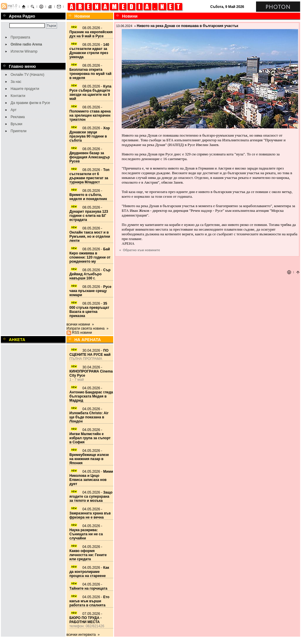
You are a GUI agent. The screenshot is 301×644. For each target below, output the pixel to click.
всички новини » (80, 324)
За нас (16, 82)
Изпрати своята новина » (87, 328)
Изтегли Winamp (24, 51)
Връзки (16, 124)
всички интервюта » (83, 635)
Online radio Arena (26, 44)
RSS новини (82, 333)
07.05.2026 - (86, 618)
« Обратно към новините (140, 250)
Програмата (20, 37)
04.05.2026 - (91, 394)
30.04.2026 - (90, 353)
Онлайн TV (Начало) (27, 75)
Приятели (19, 131)
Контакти (18, 96)
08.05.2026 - (91, 32)
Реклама (18, 117)
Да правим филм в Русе (30, 103)
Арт (14, 110)
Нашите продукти (25, 89)
